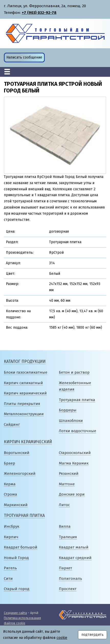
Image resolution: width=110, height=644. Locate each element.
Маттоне (67, 484)
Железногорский (20, 473)
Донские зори (72, 494)
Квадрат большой (21, 547)
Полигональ (70, 579)
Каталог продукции (25, 361)
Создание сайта (15, 613)
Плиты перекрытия (22, 404)
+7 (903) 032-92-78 (39, 13)
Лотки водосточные (78, 431)
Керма (10, 484)
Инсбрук (12, 526)
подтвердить (92, 635)
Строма (10, 494)
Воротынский (17, 453)
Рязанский (69, 473)
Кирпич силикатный (23, 383)
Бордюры (68, 410)
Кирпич (11, 537)
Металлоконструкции (24, 414)
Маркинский (16, 505)
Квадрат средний (75, 558)
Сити (8, 579)
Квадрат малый (74, 547)
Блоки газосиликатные (26, 372)
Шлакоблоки (71, 421)
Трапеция (68, 537)
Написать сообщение (24, 57)
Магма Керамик (74, 463)
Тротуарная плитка (77, 400)
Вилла (65, 526)
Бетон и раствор (74, 372)
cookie (62, 638)
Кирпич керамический (25, 393)
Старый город (17, 589)
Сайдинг (12, 424)
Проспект (68, 589)
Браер (9, 463)
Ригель (10, 568)
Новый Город (16, 558)
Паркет (65, 568)
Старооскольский (75, 453)
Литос (64, 505)
